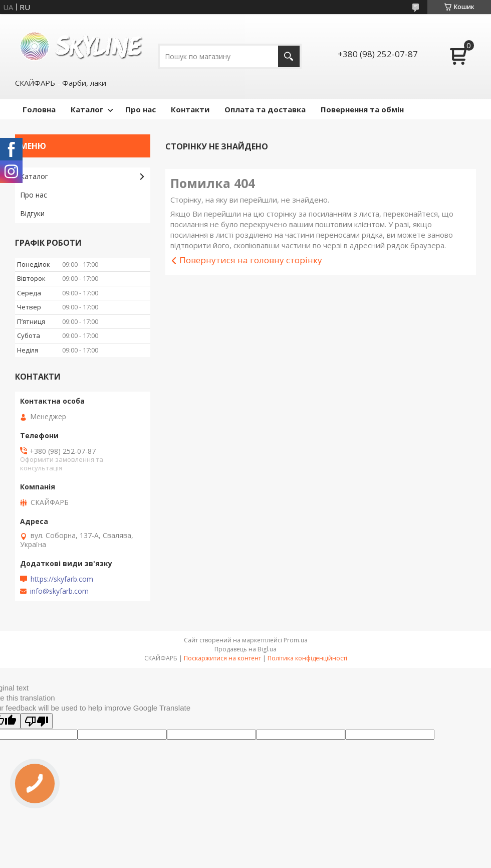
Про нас (141, 109)
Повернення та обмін (362, 109)
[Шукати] (289, 56)
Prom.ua (296, 640)
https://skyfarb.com (62, 579)
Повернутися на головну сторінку (251, 260)
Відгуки (32, 213)
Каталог (87, 109)
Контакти (190, 109)
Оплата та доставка (265, 109)
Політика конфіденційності (307, 658)
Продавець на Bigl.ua (245, 649)
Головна (39, 109)
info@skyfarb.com (59, 591)
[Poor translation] (37, 721)
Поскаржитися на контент (222, 658)
